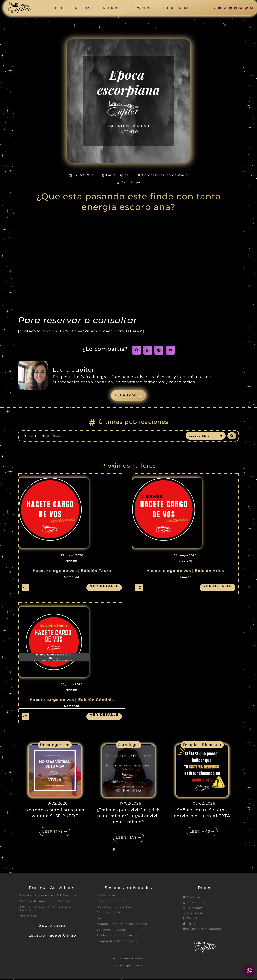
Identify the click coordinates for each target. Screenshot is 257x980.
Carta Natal (106, 896)
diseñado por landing (128, 966)
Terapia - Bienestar (202, 745)
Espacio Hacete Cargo (52, 936)
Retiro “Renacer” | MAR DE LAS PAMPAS (45, 909)
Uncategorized (55, 745)
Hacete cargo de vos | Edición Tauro (72, 571)
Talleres (84, 8)
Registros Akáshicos (113, 913)
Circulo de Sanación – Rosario (45, 902)
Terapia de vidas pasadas (117, 943)
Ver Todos (28, 917)
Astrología (131, 182)
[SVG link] (19, 8)
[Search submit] (232, 436)
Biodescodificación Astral (117, 937)
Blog (60, 8)
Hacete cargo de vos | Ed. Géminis (48, 896)
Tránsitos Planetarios (114, 908)
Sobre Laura (176, 8)
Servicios (143, 8)
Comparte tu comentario (165, 175)
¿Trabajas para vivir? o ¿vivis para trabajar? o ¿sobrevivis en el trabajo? (128, 816)
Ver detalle (103, 586)
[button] (136, 350)
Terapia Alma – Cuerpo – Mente (122, 925)
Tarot (101, 919)
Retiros (113, 8)
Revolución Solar (110, 902)
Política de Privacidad (129, 959)
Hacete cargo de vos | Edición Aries (185, 571)
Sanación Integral (111, 931)
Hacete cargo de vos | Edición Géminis (72, 700)
